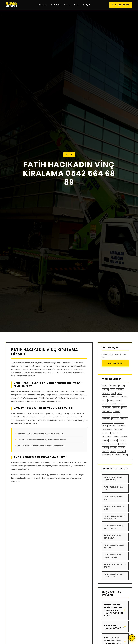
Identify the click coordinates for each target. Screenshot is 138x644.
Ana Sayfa (42, 5)
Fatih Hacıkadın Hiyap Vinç (113, 498)
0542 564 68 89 (121, 5)
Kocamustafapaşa (107, 422)
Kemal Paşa (124, 419)
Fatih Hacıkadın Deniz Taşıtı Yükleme (114, 527)
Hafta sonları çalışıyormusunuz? (115, 627)
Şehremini (105, 448)
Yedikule (118, 455)
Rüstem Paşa (124, 437)
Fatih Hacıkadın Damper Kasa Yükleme (114, 517)
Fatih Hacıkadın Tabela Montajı (114, 546)
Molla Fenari (118, 430)
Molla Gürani (106, 433)
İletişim (86, 5)
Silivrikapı (122, 440)
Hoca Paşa (117, 411)
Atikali (112, 390)
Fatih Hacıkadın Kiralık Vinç (114, 488)
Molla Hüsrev (116, 433)
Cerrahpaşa (124, 397)
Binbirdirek (105, 397)
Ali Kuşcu (105, 390)
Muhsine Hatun (107, 437)
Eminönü (114, 404)
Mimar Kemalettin (107, 430)
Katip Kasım (115, 419)
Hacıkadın (121, 404)
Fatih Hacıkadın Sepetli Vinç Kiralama (114, 479)
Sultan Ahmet (106, 444)
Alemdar (122, 386)
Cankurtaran (115, 397)
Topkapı (113, 451)
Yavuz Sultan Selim (108, 455)
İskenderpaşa (106, 415)
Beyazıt (119, 393)
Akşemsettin (113, 386)
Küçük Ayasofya (119, 422)
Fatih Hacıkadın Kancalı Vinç (115, 508)
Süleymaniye (123, 444)
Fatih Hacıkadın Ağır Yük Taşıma (115, 566)
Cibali (104, 400)
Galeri (67, 5)
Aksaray (105, 386)
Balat (113, 393)
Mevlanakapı (122, 426)
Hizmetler (55, 5)
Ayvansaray (120, 390)
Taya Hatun (105, 451)
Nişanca (116, 437)
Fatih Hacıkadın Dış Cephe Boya (112, 537)
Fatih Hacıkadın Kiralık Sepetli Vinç (114, 575)
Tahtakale (122, 448)
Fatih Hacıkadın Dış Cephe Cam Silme (112, 556)
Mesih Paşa (112, 426)
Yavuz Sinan (121, 451)
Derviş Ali (118, 400)
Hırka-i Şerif (116, 408)
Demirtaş (111, 400)
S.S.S (76, 5)
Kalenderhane (116, 415)
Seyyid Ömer (114, 440)
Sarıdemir (105, 440)
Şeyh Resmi (113, 448)
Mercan (105, 426)
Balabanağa (106, 393)
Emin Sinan (105, 404)
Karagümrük (106, 419)
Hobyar (124, 408)
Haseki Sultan (106, 408)
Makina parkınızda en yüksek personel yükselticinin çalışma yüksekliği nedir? (115, 610)
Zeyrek (125, 455)
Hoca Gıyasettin (107, 411)
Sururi (115, 444)
